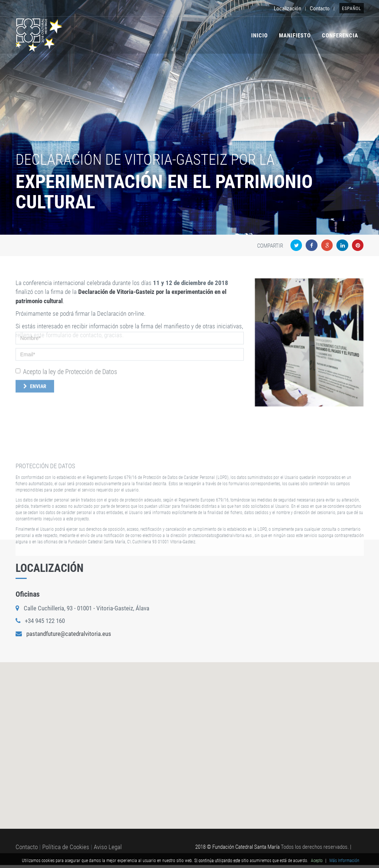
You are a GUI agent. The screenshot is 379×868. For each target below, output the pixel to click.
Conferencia (340, 36)
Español (352, 9)
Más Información (344, 861)
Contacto (320, 9)
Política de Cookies (66, 847)
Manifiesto (295, 36)
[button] (190, 735)
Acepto (317, 861)
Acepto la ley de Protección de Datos (66, 348)
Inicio (260, 36)
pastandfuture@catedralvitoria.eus (69, 634)
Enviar (35, 363)
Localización (287, 9)
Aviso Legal (108, 847)
